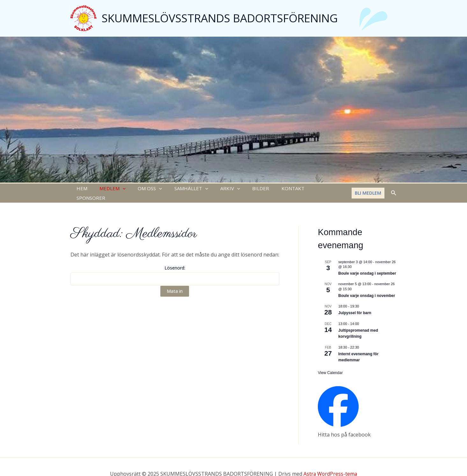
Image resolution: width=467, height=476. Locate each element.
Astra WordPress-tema (330, 465)
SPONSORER (311, 189)
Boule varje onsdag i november (367, 287)
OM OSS (143, 189)
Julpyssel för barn (355, 305)
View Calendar (330, 364)
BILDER (246, 189)
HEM (81, 189)
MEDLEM (109, 189)
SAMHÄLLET (182, 189)
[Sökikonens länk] (394, 189)
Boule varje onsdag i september (367, 265)
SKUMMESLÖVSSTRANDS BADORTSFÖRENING (220, 18)
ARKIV (218, 189)
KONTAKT (276, 189)
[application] (119, 189)
